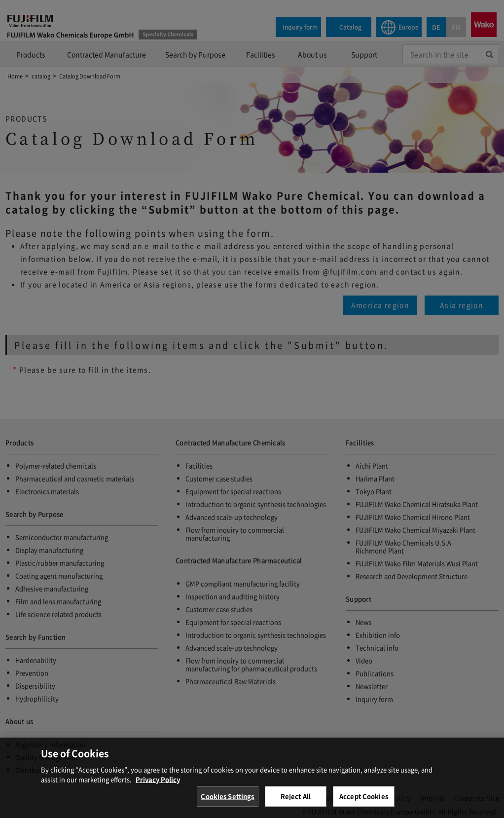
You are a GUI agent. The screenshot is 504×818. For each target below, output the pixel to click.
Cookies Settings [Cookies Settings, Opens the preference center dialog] (227, 803)
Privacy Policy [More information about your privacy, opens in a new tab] (158, 786)
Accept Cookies (364, 803)
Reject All (296, 803)
